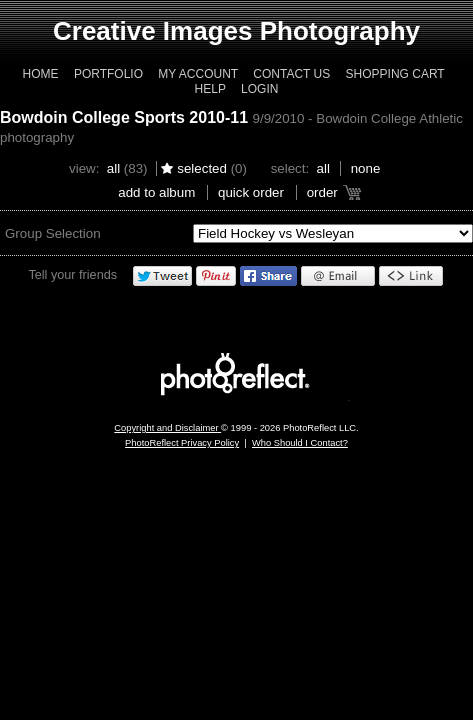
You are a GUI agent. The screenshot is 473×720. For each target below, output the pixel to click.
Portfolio (108, 74)
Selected (202, 168)
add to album (156, 192)
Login (259, 89)
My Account (198, 74)
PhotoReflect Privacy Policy (182, 443)
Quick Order (251, 192)
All (113, 168)
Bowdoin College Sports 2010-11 (124, 117)
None (366, 168)
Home (41, 74)
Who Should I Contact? (300, 443)
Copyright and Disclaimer (167, 428)
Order (322, 192)
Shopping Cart (395, 74)
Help (210, 89)
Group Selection (53, 233)
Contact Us (291, 74)
